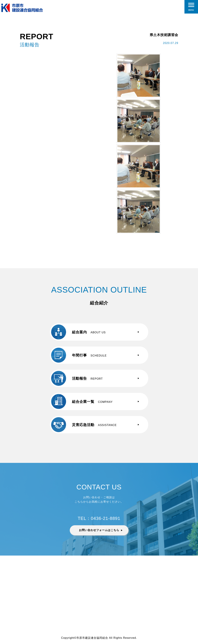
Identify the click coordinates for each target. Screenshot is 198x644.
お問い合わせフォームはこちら (99, 530)
